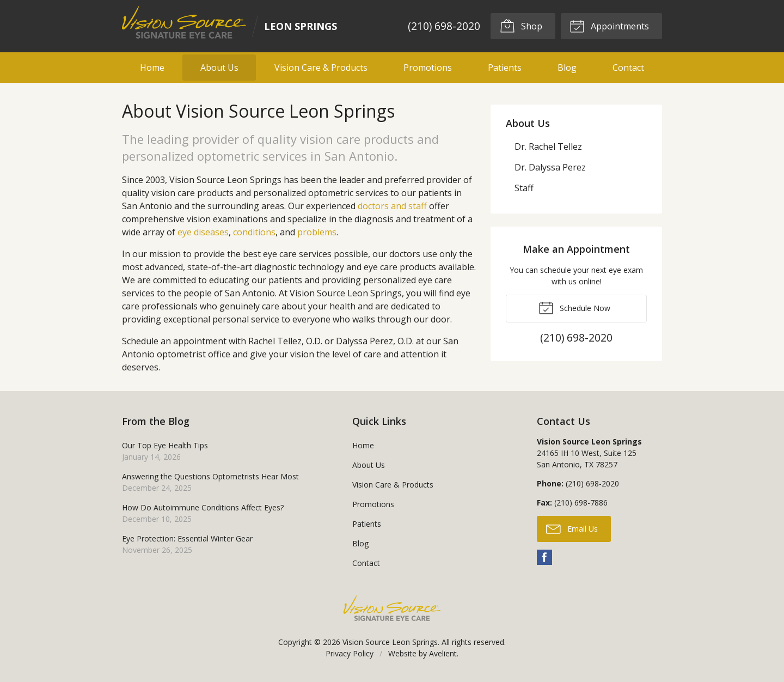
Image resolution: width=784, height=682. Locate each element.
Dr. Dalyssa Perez (550, 167)
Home (152, 68)
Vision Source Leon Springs (390, 642)
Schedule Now (574, 307)
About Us (219, 68)
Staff (524, 188)
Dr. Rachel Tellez (548, 147)
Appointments (609, 26)
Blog (567, 68)
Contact (628, 68)
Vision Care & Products (321, 68)
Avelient (443, 653)
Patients (505, 68)
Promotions (428, 68)
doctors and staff (392, 206)
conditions (254, 232)
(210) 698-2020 (443, 26)
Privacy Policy (350, 653)
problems (317, 232)
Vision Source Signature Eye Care (392, 608)
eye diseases (203, 232)
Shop (520, 26)
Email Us (572, 528)
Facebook (544, 557)
